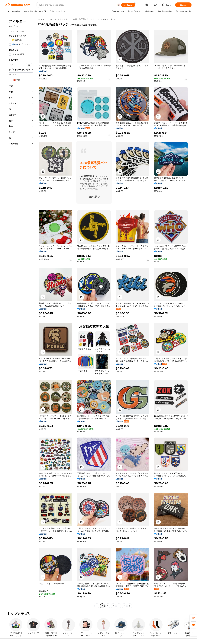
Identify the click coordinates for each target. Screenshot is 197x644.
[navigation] (21, 313)
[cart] (156, 5)
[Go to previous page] (97, 606)
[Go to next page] (130, 606)
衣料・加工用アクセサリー (85, 19)
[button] (118, 5)
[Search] (128, 5)
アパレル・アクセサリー (59, 19)
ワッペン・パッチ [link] (108, 19)
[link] (193, 618)
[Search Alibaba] (77, 5)
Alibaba (41, 19)
